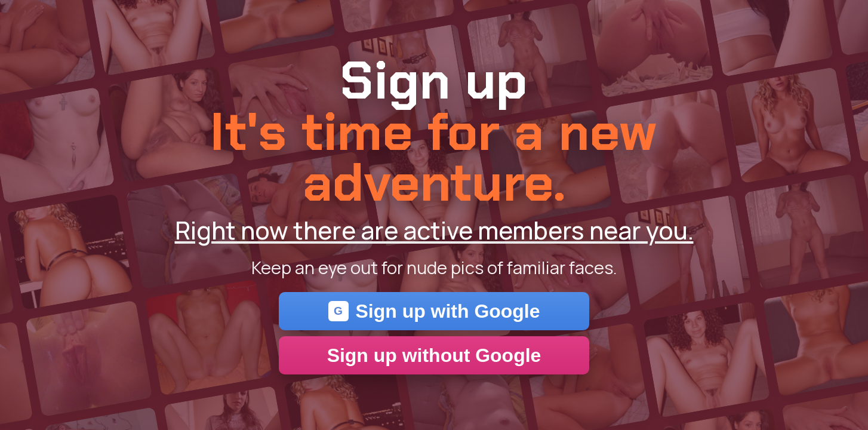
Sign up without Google (434, 355)
